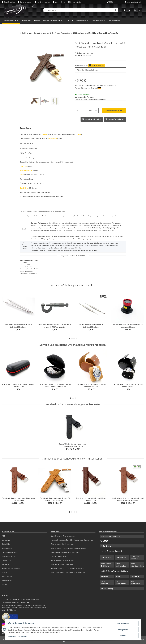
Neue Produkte (114, 21)
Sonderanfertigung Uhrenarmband (63, 560)
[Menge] (84, 111)
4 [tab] (76, 338)
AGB (3, 536)
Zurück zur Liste (27, 33)
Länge (22, 175)
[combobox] (100, 70)
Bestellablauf (6, 544)
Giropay (118, 576)
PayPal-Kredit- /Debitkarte (106, 565)
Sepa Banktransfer (135, 582)
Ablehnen (123, 636)
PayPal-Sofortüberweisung (137, 565)
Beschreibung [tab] (25, 128)
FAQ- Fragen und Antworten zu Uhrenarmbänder (68, 572)
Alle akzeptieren (123, 624)
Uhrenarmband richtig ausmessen (62, 544)
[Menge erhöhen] (96, 111)
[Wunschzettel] (130, 11)
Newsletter (6, 564)
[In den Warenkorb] (22, 40)
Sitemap (5, 585)
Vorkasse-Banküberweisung (110, 536)
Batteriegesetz (7, 581)
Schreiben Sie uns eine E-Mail (27, 599)
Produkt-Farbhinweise (59, 556)
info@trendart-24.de (134, 2)
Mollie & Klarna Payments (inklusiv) (114, 571)
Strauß (44, 134)
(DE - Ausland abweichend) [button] (98, 99)
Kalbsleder (53, 138)
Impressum (12, 637)
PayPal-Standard (107, 557)
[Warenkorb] (138, 11)
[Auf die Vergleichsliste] (92, 119)
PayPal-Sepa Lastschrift (135, 557)
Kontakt (5, 572)
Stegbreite (24, 166)
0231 (9, 599)
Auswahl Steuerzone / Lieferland (88, 88)
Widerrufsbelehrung (9, 556)
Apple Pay (104, 576)
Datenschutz (23, 637)
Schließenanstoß (26, 170)
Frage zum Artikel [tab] (41, 128)
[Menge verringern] (77, 111)
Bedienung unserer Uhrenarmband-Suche (65, 552)
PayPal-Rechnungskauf (121, 565)
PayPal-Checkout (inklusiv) (111, 551)
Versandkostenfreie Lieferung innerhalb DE (101, 85)
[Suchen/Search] (80, 11)
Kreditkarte (135, 576)
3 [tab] (74, 338)
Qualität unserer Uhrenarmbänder (63, 536)
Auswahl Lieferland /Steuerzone (62, 564)
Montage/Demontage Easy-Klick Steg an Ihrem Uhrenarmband (72, 540)
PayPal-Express (106, 546)
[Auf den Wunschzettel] (115, 119)
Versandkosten (7, 548)
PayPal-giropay (121, 557)
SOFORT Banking (107, 589)
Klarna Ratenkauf (104, 582)
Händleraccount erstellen (11, 568)
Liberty (78, 134)
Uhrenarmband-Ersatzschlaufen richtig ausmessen (68, 548)
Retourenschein (7, 576)
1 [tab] (70, 338)
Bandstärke (24, 188)
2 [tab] (72, 338)
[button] (124, 11)
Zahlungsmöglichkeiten (10, 552)
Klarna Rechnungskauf (121, 582)
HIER (95, 250)
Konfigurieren (123, 630)
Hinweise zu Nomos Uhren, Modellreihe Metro (67, 568)
